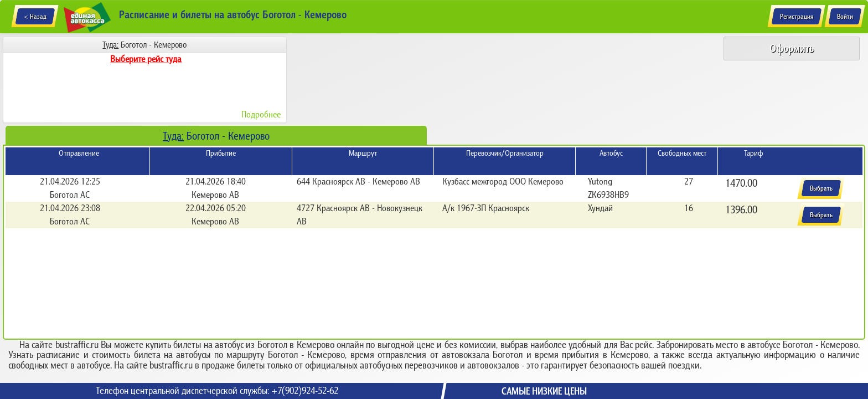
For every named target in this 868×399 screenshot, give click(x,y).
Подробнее (261, 114)
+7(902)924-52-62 (305, 391)
